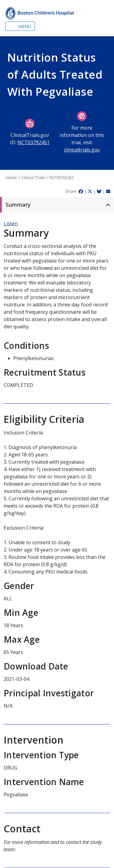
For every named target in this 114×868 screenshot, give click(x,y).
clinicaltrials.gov (82, 150)
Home (11, 178)
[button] (57, 205)
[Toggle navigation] (20, 26)
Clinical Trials (33, 178)
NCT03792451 (33, 142)
